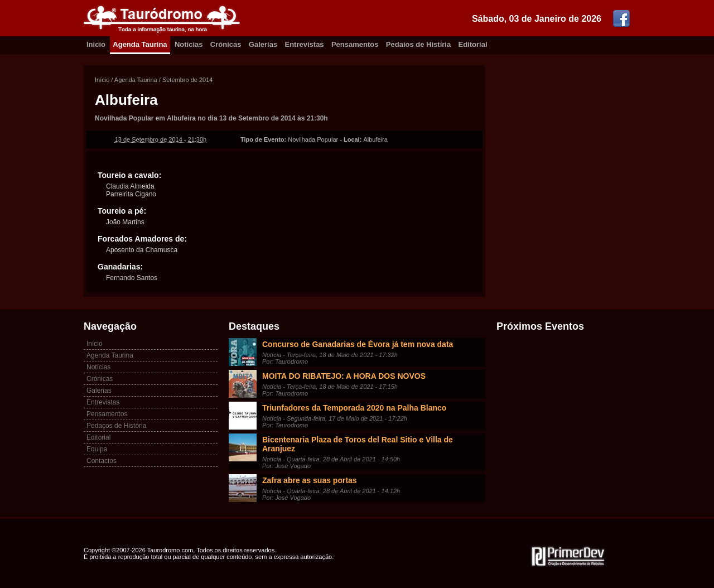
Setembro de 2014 (188, 80)
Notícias (189, 44)
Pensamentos (355, 44)
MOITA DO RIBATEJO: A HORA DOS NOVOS (344, 376)
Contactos (102, 461)
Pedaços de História (116, 426)
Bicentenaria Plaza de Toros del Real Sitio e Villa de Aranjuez (358, 444)
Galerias (263, 44)
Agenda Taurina (140, 44)
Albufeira (126, 100)
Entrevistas (305, 44)
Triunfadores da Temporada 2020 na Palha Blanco (354, 408)
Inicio (96, 44)
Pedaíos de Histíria (418, 44)
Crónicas (226, 44)
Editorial (473, 44)
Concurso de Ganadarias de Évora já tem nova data (358, 344)
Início (102, 80)
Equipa (97, 449)
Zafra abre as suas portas (310, 480)
